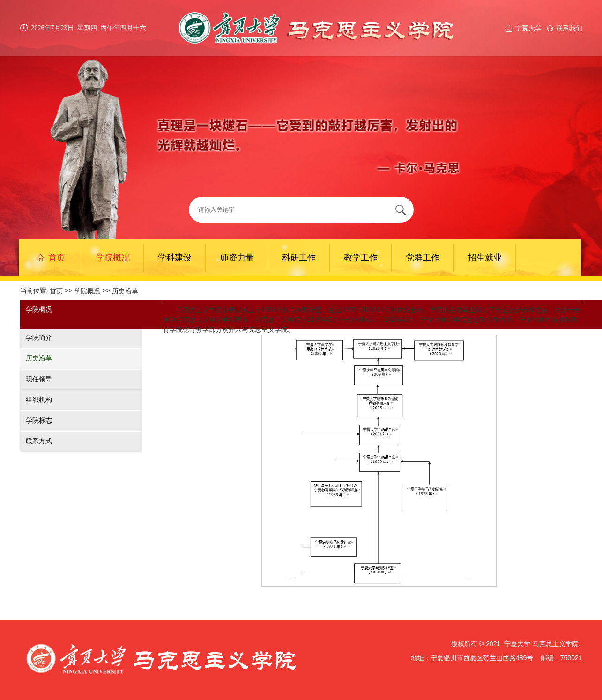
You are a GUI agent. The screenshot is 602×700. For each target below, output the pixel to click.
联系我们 (569, 28)
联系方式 (39, 441)
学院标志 (39, 420)
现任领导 (39, 379)
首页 (51, 258)
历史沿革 (125, 291)
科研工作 (299, 258)
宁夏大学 (528, 28)
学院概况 (113, 258)
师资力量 (237, 258)
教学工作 (361, 258)
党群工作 (423, 258)
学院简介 (39, 337)
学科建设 (175, 258)
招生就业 (485, 258)
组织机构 (39, 400)
